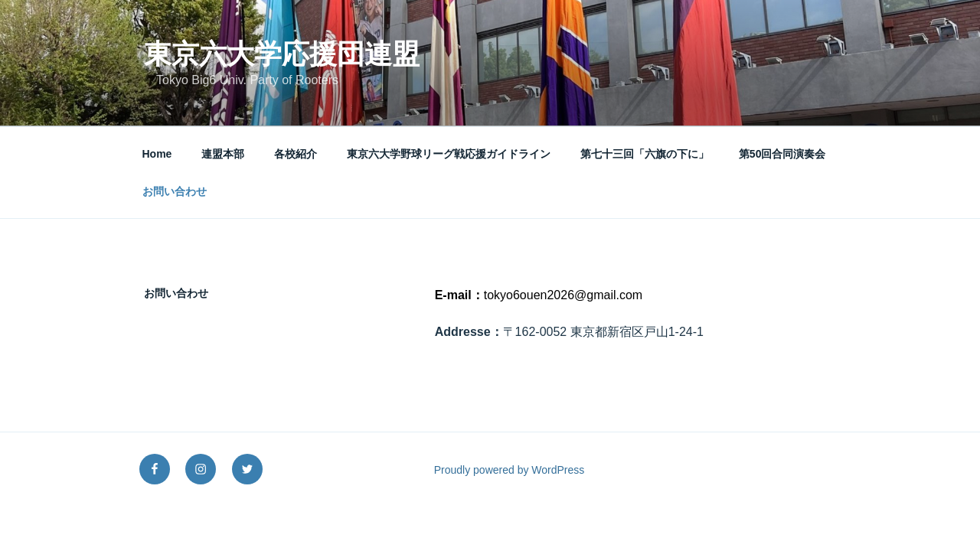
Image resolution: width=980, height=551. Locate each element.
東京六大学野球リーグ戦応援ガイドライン (449, 154)
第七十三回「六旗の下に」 (645, 154)
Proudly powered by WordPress (510, 470)
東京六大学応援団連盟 (282, 54)
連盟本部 (223, 154)
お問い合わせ (175, 191)
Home (157, 154)
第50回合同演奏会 (782, 154)
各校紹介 (296, 154)
